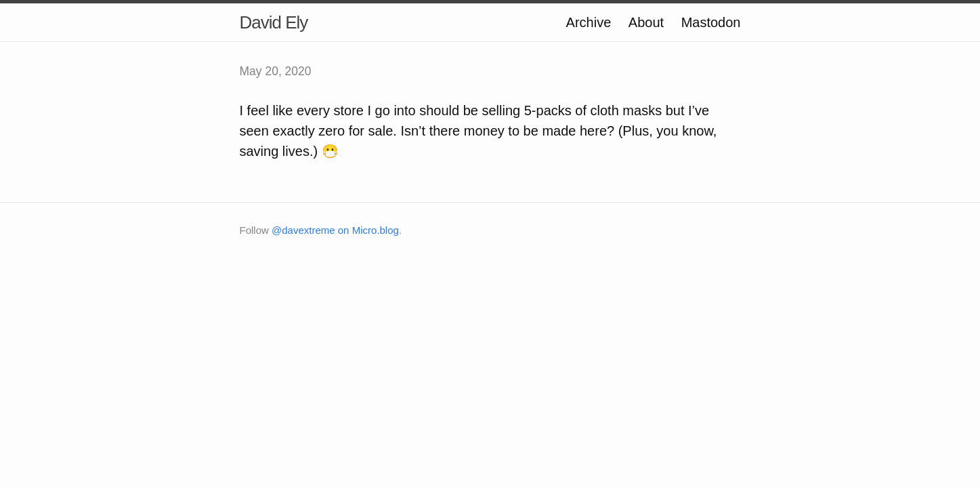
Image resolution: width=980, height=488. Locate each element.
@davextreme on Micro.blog (335, 230)
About (646, 22)
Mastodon (711, 22)
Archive (589, 22)
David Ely (274, 22)
